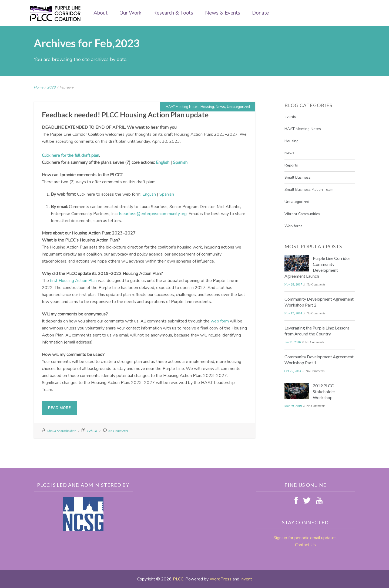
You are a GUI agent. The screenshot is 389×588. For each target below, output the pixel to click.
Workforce (294, 226)
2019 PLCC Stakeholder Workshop (324, 391)
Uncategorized (238, 107)
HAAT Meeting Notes (182, 107)
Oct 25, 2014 (293, 371)
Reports (291, 165)
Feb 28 (92, 431)
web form (220, 321)
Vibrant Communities (302, 214)
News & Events (223, 13)
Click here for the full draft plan (71, 155)
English (163, 162)
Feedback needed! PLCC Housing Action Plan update (125, 115)
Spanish (180, 162)
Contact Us (305, 545)
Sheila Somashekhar (62, 431)
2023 (51, 87)
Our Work (130, 13)
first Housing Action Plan (73, 281)
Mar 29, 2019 (293, 406)
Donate (260, 13)
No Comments (118, 431)
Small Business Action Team (309, 190)
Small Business (298, 177)
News (220, 107)
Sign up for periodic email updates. (305, 538)
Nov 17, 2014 (293, 313)
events (290, 117)
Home (38, 87)
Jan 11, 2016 (293, 342)
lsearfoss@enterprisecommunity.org (153, 214)
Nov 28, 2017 (293, 284)
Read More (59, 408)
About (100, 13)
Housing (207, 107)
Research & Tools (173, 13)
